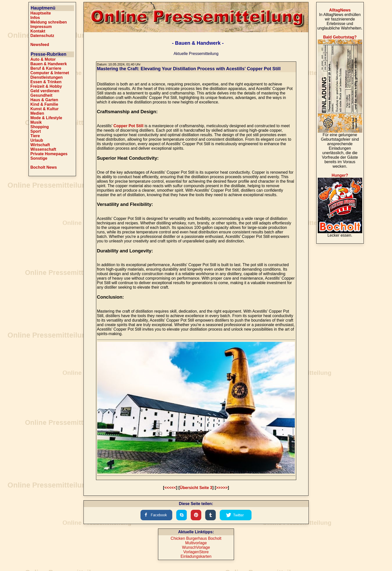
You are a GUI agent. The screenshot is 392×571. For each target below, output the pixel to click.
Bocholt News (44, 167)
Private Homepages (49, 154)
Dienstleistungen (47, 77)
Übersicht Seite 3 (196, 488)
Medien (37, 113)
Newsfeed (40, 45)
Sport (36, 131)
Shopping (40, 127)
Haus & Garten (44, 100)
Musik (36, 122)
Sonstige (39, 158)
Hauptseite (41, 13)
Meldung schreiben (49, 22)
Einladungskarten (196, 556)
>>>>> (222, 488)
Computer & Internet (50, 73)
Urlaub (37, 140)
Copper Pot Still (128, 126)
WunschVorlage (196, 547)
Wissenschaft (43, 149)
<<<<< (170, 488)
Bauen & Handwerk (49, 64)
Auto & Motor (43, 59)
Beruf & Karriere (46, 68)
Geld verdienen (45, 91)
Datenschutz (42, 36)
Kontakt (38, 31)
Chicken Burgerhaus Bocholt (196, 538)
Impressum (41, 27)
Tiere (35, 136)
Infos (35, 18)
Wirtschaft (40, 145)
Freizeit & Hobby (46, 86)
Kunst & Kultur (45, 109)
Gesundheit (41, 95)
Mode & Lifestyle (46, 118)
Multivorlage (196, 543)
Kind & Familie (44, 104)
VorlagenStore (196, 552)
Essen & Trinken (46, 82)
